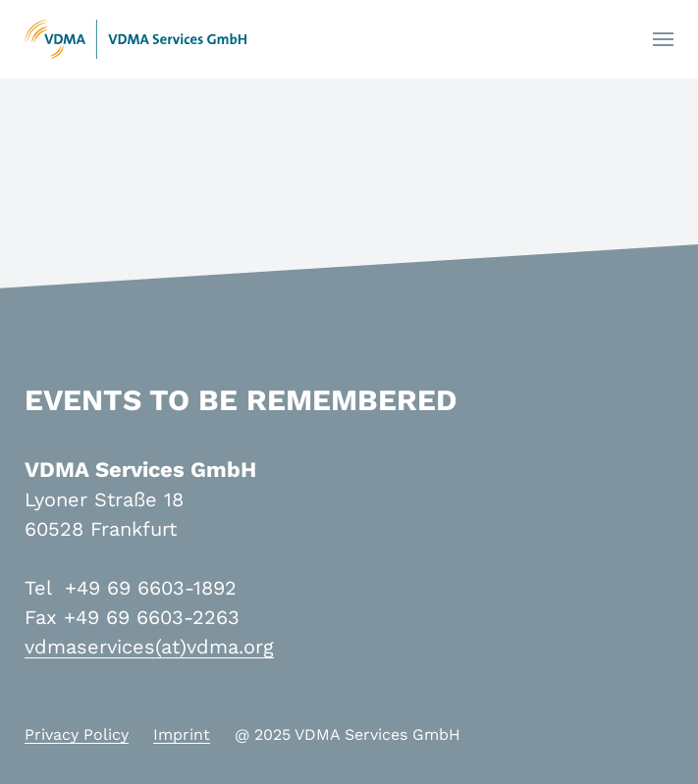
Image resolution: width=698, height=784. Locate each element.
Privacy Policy (77, 734)
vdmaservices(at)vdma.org (149, 647)
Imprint (182, 734)
